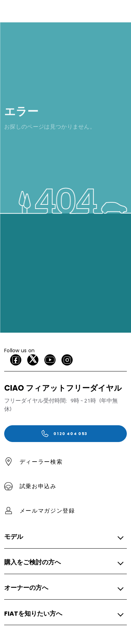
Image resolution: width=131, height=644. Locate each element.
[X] (33, 360)
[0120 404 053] (65, 434)
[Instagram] (67, 360)
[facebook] (16, 360)
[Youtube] (50, 360)
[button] (63, 537)
